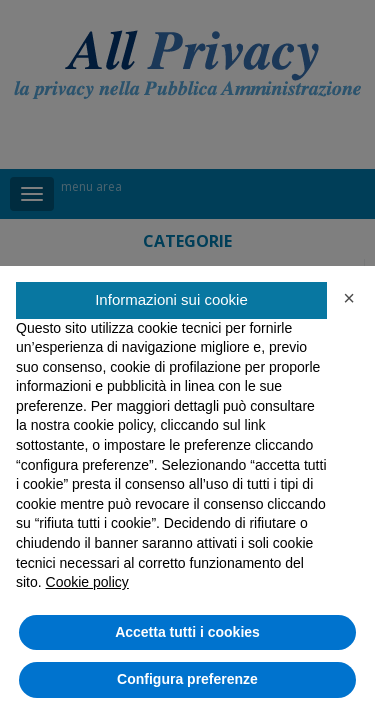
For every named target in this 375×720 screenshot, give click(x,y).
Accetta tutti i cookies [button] (187, 632)
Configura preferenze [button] (187, 679)
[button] (349, 298)
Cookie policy (87, 582)
